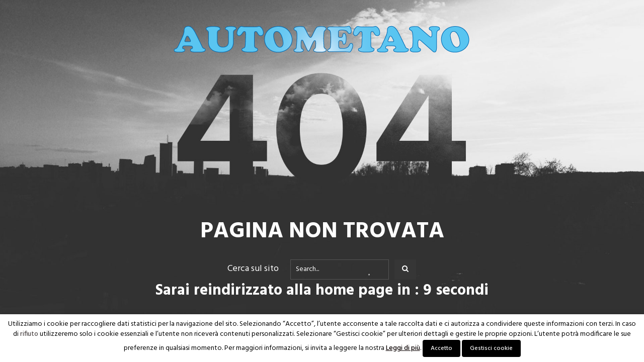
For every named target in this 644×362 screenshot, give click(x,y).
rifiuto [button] (29, 334)
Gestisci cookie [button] (491, 348)
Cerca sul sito (253, 269)
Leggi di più (403, 348)
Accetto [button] (441, 348)
